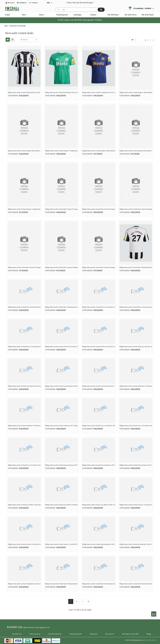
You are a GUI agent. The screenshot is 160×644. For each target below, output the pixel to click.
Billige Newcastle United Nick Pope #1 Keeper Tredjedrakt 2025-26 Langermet (99, 268)
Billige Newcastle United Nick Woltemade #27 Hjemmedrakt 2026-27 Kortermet (61, 584)
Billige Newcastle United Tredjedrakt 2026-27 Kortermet (24, 584)
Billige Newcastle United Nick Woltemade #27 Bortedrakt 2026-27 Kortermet (99, 584)
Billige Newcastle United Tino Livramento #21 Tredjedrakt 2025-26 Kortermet (24, 465)
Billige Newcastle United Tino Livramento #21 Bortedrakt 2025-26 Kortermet (136, 426)
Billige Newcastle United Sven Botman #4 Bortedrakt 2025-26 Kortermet (61, 386)
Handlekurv (23, 3)
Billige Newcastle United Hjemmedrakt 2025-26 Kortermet (24, 93)
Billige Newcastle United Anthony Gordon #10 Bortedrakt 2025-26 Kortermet (99, 347)
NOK (48, 3)
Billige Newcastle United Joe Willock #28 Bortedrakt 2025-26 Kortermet (61, 505)
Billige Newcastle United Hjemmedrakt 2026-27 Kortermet (99, 544)
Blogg (149, 634)
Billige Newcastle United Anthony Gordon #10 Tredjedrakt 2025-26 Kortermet (136, 347)
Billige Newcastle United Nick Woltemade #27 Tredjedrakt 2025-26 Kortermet (61, 307)
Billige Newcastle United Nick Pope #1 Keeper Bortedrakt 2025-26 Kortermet (99, 209)
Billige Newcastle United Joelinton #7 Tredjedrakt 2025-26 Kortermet (61, 426)
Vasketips (94, 634)
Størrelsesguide (75, 634)
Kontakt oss (17, 634)
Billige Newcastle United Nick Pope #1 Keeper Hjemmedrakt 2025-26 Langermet (24, 268)
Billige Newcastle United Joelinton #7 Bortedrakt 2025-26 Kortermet (24, 426)
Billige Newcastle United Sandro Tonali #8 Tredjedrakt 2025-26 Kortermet (61, 544)
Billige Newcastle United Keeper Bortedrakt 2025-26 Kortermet (24, 151)
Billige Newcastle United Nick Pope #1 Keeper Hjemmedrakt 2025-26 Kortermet (61, 209)
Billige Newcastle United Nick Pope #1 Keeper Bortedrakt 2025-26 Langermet (61, 268)
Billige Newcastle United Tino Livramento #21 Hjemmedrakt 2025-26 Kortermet (99, 426)
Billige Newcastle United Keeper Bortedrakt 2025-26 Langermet (136, 151)
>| (153, 40)
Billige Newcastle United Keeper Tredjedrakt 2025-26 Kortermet (61, 151)
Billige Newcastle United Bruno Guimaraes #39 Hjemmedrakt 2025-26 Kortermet (99, 307)
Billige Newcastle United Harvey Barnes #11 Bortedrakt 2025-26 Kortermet (99, 465)
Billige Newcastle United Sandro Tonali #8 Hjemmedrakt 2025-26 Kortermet (136, 505)
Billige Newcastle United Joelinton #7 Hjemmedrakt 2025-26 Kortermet (136, 386)
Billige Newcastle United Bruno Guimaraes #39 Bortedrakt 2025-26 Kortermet (136, 307)
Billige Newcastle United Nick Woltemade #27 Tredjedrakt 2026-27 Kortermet (136, 584)
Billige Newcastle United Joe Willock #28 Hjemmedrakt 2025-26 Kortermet (24, 505)
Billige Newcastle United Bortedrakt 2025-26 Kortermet (61, 93)
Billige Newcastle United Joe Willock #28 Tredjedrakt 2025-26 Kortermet (99, 505)
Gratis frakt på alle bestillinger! (80, 3)
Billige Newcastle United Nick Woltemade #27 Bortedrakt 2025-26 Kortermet (24, 307)
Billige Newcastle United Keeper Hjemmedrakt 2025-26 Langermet (99, 151)
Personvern (110, 634)
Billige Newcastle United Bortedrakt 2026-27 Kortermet (136, 544)
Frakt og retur (35, 634)
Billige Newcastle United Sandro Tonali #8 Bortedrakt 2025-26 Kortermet (24, 544)
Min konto (11, 3)
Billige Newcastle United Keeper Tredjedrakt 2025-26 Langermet (24, 209)
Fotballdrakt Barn (150, 640)
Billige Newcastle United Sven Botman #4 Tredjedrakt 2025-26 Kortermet (99, 386)
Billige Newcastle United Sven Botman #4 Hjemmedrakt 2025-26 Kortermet (24, 386)
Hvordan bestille (55, 634)
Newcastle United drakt (18, 26)
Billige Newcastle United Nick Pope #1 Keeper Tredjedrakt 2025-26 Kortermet (136, 209)
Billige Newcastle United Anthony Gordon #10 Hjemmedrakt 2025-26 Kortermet (61, 347)
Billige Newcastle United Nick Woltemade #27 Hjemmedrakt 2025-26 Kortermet (136, 268)
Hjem (6, 26)
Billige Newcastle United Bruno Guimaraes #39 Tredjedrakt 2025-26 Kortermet (24, 347)
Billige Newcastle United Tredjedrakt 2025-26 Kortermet (99, 93)
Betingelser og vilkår (130, 634)
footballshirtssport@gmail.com (37, 628)
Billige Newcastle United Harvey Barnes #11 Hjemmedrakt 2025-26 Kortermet (61, 465)
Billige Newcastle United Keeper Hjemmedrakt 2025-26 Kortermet (136, 93)
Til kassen (35, 3)
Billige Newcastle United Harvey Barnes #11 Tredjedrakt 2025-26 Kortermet (136, 465)
